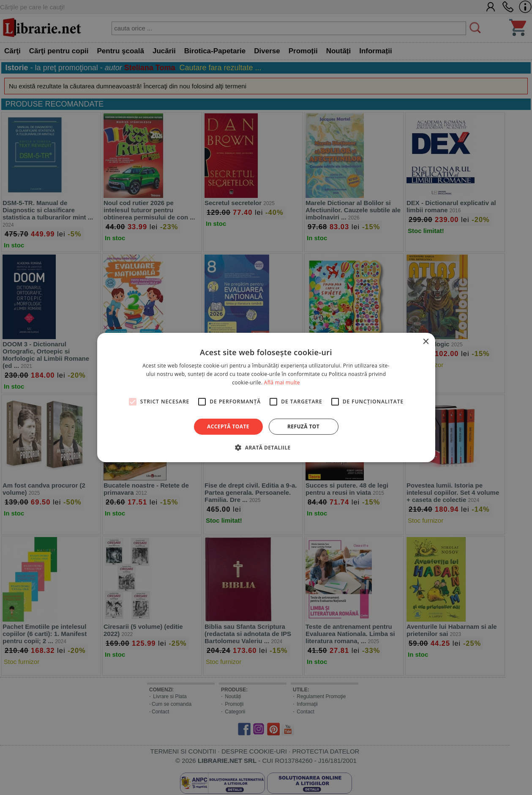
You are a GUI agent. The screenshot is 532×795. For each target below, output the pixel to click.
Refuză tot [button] (303, 426)
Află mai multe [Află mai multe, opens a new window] (282, 382)
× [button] (426, 342)
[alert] (266, 397)
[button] (266, 447)
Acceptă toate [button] (228, 426)
